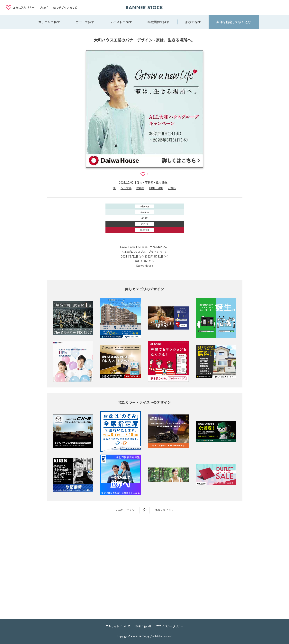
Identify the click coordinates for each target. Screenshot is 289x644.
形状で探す (193, 22)
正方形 (172, 188)
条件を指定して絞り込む (234, 22)
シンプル (126, 188)
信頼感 (140, 188)
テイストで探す (121, 22)
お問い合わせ (143, 626)
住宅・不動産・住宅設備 (152, 182)
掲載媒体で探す (158, 22)
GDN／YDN (156, 188)
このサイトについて (118, 626)
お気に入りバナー (24, 7)
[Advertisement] (252, 7)
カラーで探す (85, 22)
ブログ (44, 7)
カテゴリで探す (49, 22)
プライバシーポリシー (170, 626)
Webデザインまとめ (65, 7)
